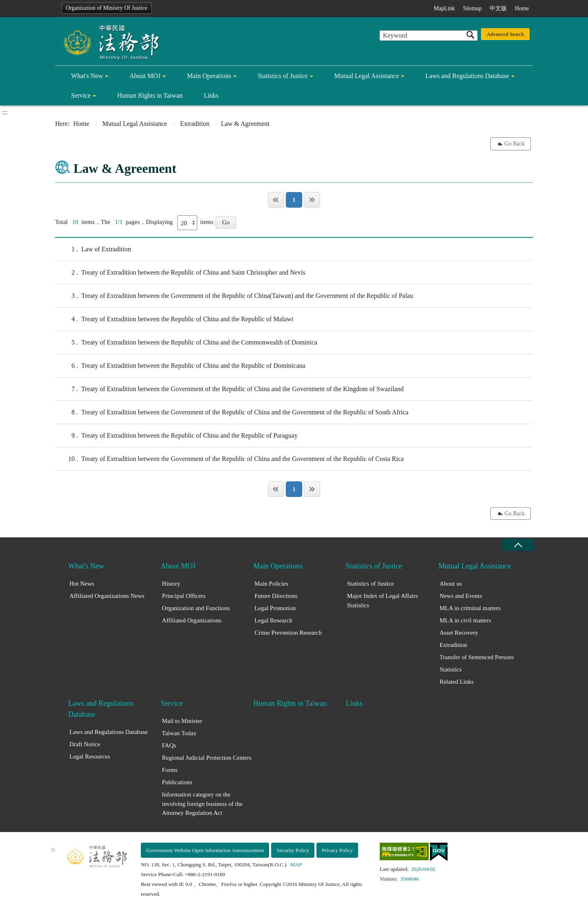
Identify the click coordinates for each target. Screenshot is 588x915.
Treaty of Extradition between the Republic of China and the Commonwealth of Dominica (186, 342)
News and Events (461, 596)
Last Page (312, 200)
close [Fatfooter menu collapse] (518, 545)
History (171, 584)
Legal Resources (90, 756)
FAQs (169, 745)
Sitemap (472, 8)
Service (81, 95)
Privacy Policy (337, 850)
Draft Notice (85, 744)
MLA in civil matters (465, 620)
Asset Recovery (459, 633)
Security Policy (293, 850)
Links (211, 95)
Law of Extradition (93, 249)
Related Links (457, 682)
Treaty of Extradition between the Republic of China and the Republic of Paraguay (176, 436)
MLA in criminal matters (470, 608)
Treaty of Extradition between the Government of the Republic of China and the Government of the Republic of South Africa (232, 412)
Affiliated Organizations (192, 620)
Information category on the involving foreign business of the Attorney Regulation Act (202, 804)
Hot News (82, 584)
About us (451, 584)
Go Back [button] (515, 144)
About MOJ (145, 76)
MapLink (444, 8)
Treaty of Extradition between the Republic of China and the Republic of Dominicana (180, 366)
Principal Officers (184, 596)
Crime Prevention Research (288, 633)
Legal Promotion (275, 608)
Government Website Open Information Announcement (205, 850)
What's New (87, 76)
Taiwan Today (179, 733)
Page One (276, 200)
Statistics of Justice (283, 76)
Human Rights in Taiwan (150, 95)
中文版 (498, 8)
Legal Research (273, 620)
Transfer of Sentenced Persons (477, 657)
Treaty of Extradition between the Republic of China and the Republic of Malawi (174, 319)
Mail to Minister (182, 721)
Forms (170, 770)
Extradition (195, 124)
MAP (296, 865)
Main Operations (209, 76)
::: (54, 7)
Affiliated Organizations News (107, 596)
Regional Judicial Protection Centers (207, 758)
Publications (177, 782)
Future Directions (276, 596)
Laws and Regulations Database (467, 76)
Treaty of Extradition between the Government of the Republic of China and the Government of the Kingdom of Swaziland (229, 389)
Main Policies (271, 584)
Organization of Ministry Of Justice (107, 8)
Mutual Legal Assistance (367, 76)
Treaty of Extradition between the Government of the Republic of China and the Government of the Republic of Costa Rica (229, 459)
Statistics (450, 669)
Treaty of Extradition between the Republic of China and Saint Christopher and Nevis (180, 273)
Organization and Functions (196, 608)
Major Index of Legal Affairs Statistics (383, 601)
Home (522, 8)
